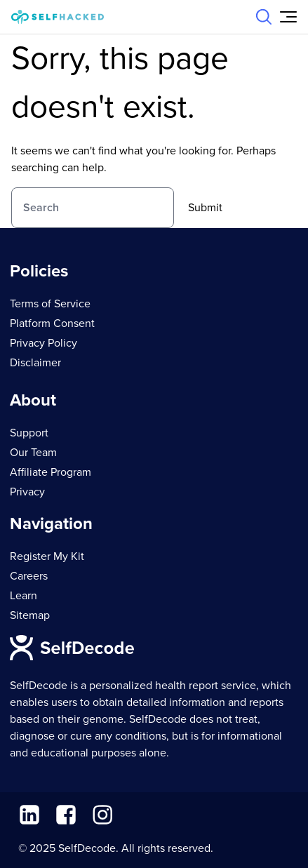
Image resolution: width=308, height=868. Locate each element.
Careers (29, 576)
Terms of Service (50, 304)
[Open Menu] (288, 17)
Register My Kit (47, 556)
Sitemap (30, 615)
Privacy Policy (43, 343)
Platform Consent (52, 323)
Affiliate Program (51, 472)
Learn (24, 596)
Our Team (33, 453)
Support (29, 433)
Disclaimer (35, 363)
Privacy (27, 492)
